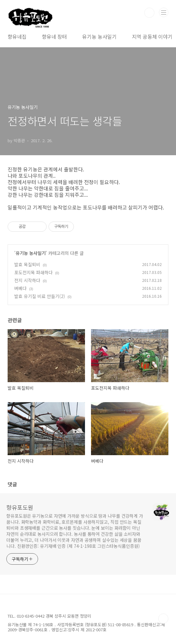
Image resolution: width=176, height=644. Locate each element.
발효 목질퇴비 (27, 264)
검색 (149, 13)
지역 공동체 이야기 (152, 37)
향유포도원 (20, 507)
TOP (163, 619)
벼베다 (20, 288)
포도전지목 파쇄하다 (33, 272)
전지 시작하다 (27, 280)
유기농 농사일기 (99, 37)
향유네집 (17, 37)
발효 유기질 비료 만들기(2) (40, 296)
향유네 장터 (54, 37)
